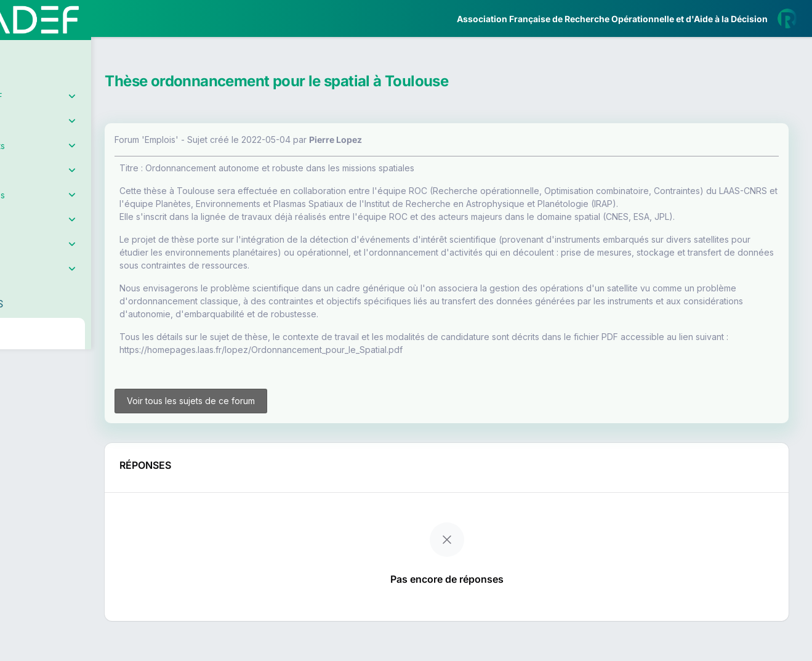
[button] (18, 366)
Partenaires (50, 284)
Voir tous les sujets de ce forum (257, 432)
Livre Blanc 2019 (62, 456)
